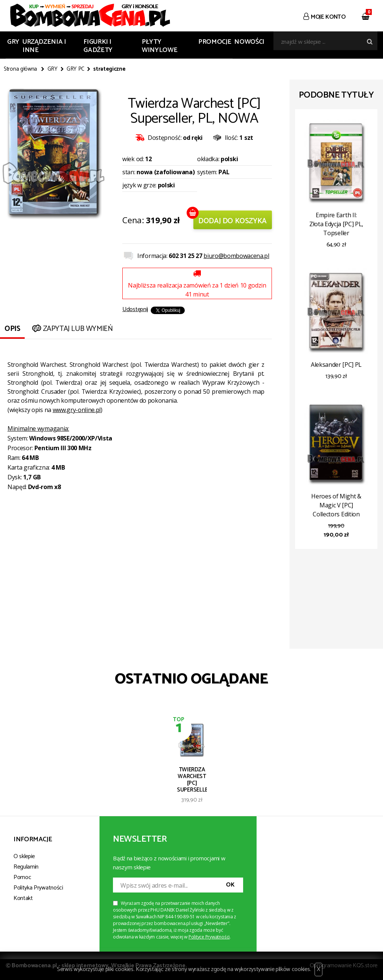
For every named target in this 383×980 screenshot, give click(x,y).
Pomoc (22, 877)
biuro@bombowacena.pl (236, 256)
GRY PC (75, 69)
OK (230, 885)
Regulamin (26, 867)
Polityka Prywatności (38, 888)
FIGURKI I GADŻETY (98, 46)
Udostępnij (135, 309)
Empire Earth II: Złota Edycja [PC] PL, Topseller (336, 224)
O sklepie (24, 856)
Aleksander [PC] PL (336, 365)
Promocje (215, 42)
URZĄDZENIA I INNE (44, 46)
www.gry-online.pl (77, 410)
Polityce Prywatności (209, 937)
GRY (13, 42)
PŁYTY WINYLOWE (160, 46)
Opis (12, 329)
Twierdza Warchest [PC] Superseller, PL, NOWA (192, 779)
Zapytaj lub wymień (72, 329)
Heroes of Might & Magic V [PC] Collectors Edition (336, 505)
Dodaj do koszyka (232, 221)
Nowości (249, 42)
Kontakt (23, 898)
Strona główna (20, 69)
